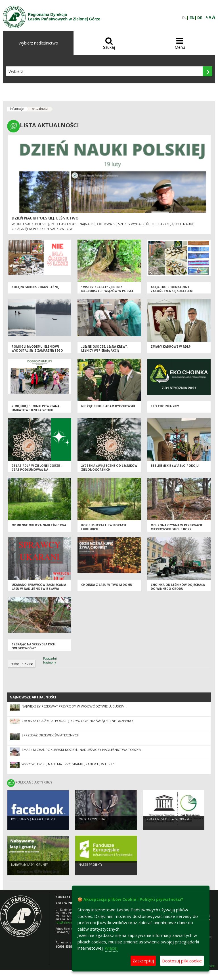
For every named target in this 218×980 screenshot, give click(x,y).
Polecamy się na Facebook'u (33, 819)
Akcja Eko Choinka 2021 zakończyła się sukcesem (172, 289)
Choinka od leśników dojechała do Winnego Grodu (178, 587)
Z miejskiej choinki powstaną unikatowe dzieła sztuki (35, 408)
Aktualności (40, 109)
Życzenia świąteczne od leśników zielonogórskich (109, 468)
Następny (50, 662)
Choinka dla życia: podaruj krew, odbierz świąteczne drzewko (77, 721)
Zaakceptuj (143, 961)
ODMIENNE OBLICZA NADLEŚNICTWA (39, 525)
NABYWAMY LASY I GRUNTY (29, 865)
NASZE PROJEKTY (90, 865)
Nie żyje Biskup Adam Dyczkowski (108, 406)
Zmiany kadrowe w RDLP (171, 347)
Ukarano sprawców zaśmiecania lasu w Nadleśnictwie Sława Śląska (39, 589)
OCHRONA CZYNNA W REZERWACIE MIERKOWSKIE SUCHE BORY (177, 527)
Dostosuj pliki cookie (182, 961)
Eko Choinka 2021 (165, 406)
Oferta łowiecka (92, 819)
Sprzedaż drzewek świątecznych (50, 735)
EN (192, 18)
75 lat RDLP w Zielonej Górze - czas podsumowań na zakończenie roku (37, 470)
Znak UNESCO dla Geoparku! (169, 819)
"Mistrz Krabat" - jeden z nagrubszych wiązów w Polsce (107, 289)
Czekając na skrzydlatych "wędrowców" (33, 646)
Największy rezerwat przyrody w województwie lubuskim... (74, 706)
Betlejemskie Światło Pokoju (175, 466)
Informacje (17, 109)
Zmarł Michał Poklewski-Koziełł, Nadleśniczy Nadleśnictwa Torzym (82, 750)
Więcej (111, 948)
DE (200, 18)
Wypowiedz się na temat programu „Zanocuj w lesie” (68, 764)
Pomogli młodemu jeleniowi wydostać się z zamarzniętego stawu (37, 351)
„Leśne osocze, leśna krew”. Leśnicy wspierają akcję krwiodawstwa (104, 351)
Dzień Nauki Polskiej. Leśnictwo (45, 218)
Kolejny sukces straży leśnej (35, 287)
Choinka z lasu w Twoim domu (107, 585)
